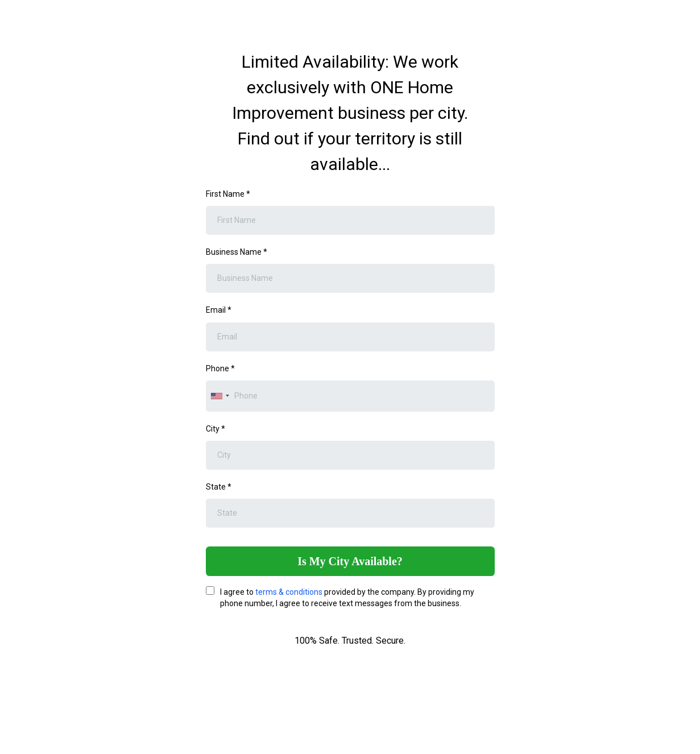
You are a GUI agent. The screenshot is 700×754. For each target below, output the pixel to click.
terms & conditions (289, 592)
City (216, 429)
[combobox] (219, 396)
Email (219, 310)
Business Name (237, 252)
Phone (220, 368)
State (219, 487)
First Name (228, 194)
